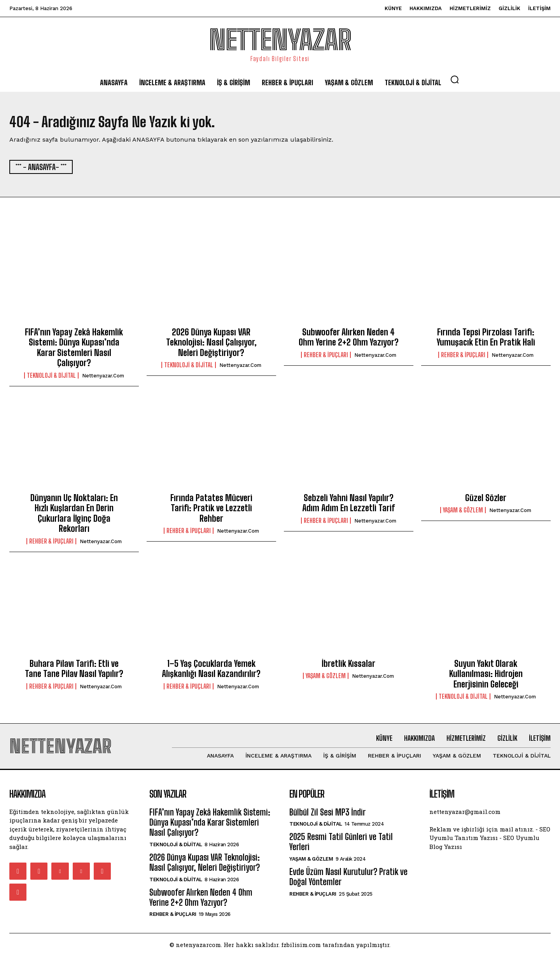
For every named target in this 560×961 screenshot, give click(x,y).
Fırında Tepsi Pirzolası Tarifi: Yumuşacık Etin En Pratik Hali (486, 340)
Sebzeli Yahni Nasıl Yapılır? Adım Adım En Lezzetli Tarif (348, 506)
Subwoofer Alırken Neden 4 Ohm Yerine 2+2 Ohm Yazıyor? (349, 340)
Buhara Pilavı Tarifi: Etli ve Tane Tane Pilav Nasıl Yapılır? (74, 671)
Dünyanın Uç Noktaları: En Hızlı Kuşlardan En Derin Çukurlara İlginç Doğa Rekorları (74, 516)
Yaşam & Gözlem (463, 513)
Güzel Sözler (486, 501)
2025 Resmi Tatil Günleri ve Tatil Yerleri (341, 847)
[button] (455, 79)
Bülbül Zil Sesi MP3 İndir (327, 817)
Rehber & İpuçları (326, 357)
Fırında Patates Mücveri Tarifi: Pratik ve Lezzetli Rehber (211, 511)
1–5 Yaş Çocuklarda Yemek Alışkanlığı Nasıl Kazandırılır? (211, 671)
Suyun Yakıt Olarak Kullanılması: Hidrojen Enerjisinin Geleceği (486, 676)
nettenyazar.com (103, 378)
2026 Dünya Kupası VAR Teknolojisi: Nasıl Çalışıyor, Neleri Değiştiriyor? (211, 345)
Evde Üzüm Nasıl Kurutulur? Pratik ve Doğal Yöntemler (348, 882)
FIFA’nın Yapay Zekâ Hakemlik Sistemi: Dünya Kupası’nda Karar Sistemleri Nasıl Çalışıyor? (74, 350)
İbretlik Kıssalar (348, 666)
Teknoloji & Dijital (51, 378)
